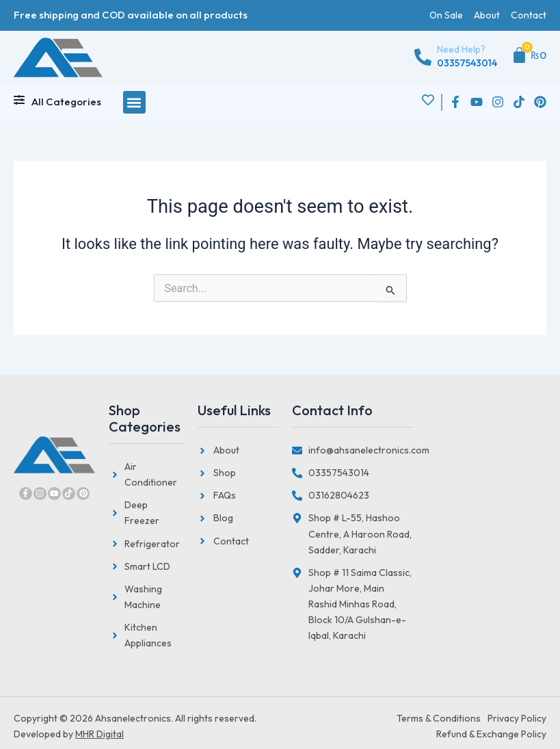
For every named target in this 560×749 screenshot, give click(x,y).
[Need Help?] (423, 57)
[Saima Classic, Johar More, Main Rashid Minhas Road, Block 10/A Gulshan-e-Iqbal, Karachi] (480, 611)
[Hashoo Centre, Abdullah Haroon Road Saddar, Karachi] (480, 467)
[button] (134, 102)
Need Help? (461, 49)
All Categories (66, 102)
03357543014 (467, 63)
